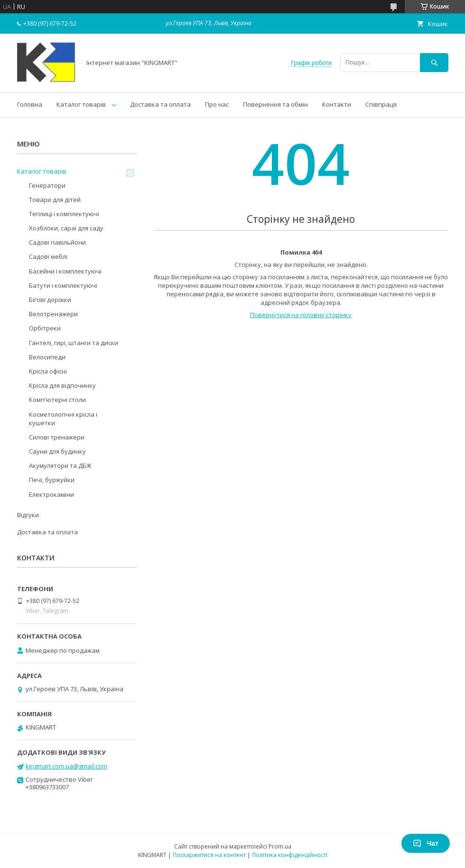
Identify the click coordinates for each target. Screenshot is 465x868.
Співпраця (381, 104)
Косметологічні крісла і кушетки (63, 419)
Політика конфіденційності (290, 855)
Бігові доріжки (50, 300)
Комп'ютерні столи (57, 400)
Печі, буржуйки (52, 480)
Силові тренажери (57, 437)
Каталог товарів (81, 104)
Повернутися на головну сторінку (301, 315)
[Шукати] (434, 62)
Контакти (337, 104)
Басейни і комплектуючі (65, 271)
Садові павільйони (57, 242)
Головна (30, 104)
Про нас (217, 104)
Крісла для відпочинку (62, 385)
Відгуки (28, 515)
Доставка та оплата (160, 104)
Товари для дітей (55, 200)
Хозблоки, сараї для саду (66, 228)
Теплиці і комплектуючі (64, 214)
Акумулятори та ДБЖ (60, 466)
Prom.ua (280, 846)
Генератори (47, 185)
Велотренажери (53, 314)
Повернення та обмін (275, 104)
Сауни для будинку (57, 451)
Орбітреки (45, 328)
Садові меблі (48, 256)
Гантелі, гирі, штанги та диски (74, 343)
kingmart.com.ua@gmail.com (66, 766)
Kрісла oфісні (48, 371)
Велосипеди (47, 357)
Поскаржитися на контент (209, 855)
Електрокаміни (51, 494)
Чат (426, 843)
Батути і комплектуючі (63, 285)
